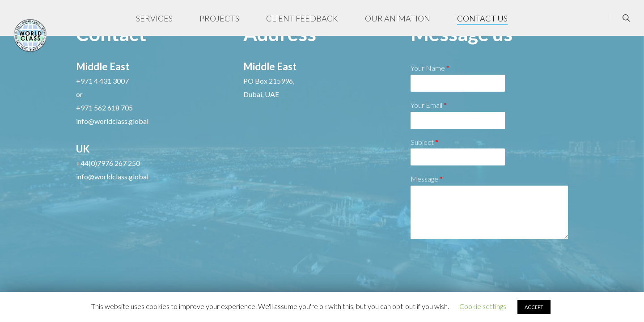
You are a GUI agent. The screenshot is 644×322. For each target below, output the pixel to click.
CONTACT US (483, 18)
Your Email (429, 105)
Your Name (430, 68)
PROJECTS (220, 18)
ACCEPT (534, 307)
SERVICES (155, 18)
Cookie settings (483, 306)
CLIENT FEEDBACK (303, 18)
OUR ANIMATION (398, 18)
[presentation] (479, 282)
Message (427, 179)
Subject (424, 142)
